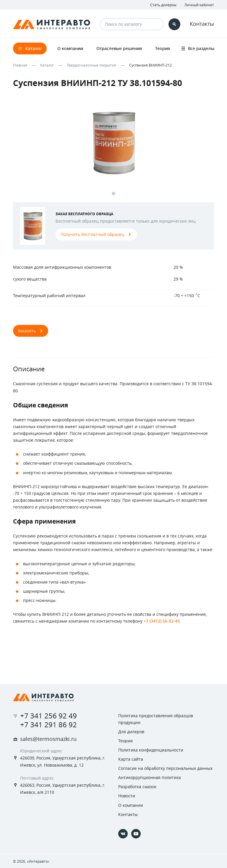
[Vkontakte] (123, 834)
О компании (131, 805)
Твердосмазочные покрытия (91, 65)
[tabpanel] (113, 148)
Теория (125, 741)
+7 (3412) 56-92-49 (162, 621)
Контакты (202, 24)
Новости (127, 796)
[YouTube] (136, 834)
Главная (20, 65)
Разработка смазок (137, 787)
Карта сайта (131, 759)
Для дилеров (131, 732)
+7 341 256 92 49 (48, 716)
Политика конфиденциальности (151, 750)
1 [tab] (114, 193)
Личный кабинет (199, 5)
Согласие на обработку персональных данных (165, 768)
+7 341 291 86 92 (48, 725)
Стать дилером (163, 5)
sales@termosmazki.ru (48, 739)
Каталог (47, 65)
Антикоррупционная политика (150, 777)
